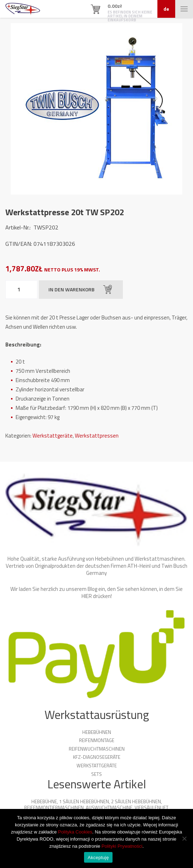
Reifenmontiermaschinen (54, 808)
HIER (87, 596)
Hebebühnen (97, 732)
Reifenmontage (97, 740)
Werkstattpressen (97, 436)
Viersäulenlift (151, 808)
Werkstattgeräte (53, 436)
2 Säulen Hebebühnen (136, 801)
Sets (96, 774)
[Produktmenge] (21, 290)
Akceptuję (98, 858)
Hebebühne (44, 801)
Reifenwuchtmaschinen (97, 749)
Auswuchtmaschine (109, 808)
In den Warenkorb (80, 290)
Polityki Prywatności (122, 846)
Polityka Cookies (75, 832)
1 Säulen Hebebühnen (84, 801)
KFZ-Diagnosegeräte (97, 757)
